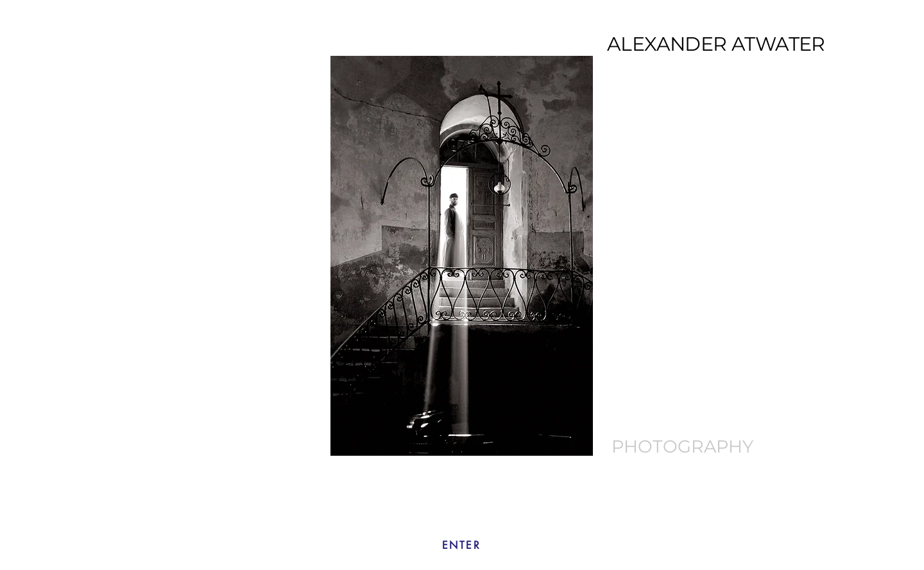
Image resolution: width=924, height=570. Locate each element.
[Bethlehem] (432, 436)
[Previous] (284, 255)
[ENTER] (461, 545)
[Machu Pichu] (478, 436)
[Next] (639, 255)
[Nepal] (492, 436)
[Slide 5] (463, 436)
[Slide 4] (448, 436)
